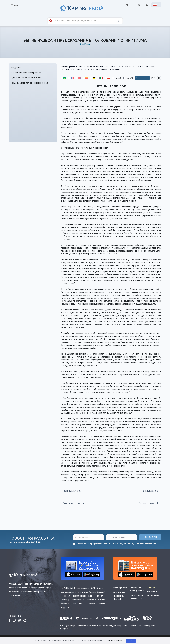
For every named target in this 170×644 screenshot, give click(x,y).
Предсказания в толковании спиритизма (29, 83)
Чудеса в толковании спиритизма (26, 78)
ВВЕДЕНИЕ (16, 68)
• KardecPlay (119, 596)
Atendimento (153, 591)
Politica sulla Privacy (115, 641)
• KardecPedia (119, 592)
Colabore (151, 588)
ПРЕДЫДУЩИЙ (73, 491)
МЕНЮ (15, 5)
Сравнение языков (142, 78)
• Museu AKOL (136, 599)
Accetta (131, 641)
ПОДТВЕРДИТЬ (150, 537)
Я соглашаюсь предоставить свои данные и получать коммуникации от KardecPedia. (116, 544)
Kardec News (153, 595)
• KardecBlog (119, 599)
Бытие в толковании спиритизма (26, 73)
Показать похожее (149, 503)
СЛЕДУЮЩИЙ (150, 491)
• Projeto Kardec (137, 595)
